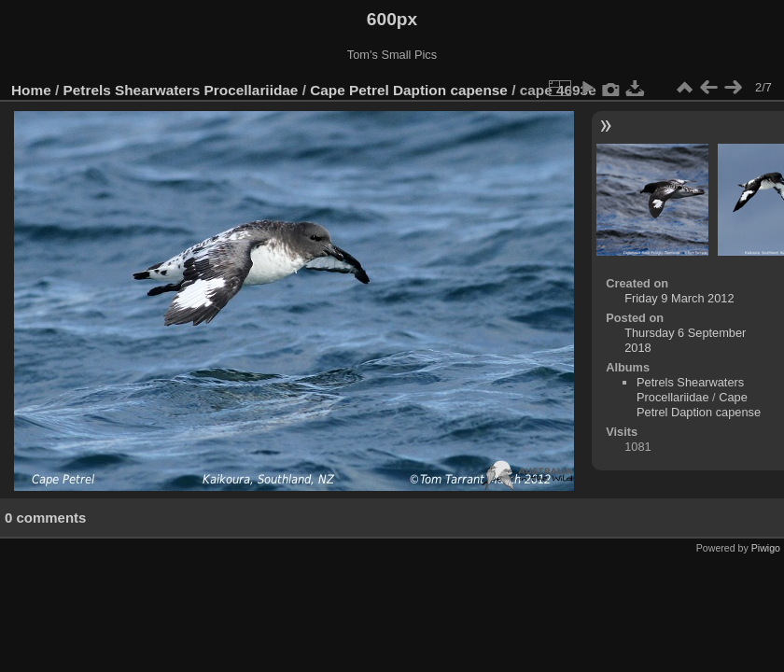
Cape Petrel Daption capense (409, 90)
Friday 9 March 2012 (679, 298)
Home (31, 90)
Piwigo (766, 548)
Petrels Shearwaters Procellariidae (181, 90)
